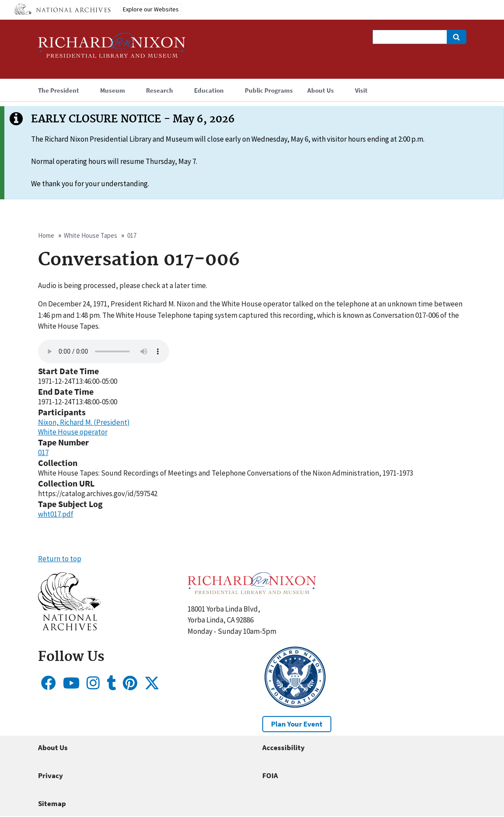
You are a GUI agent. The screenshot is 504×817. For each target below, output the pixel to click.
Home (46, 235)
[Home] (112, 49)
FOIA (270, 775)
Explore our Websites (151, 9)
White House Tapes (90, 235)
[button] (69, 628)
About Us (53, 747)
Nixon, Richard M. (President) (84, 422)
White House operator (73, 432)
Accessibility (283, 747)
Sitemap (52, 803)
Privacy (50, 775)
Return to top (60, 559)
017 (132, 235)
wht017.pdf (56, 514)
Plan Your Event (297, 724)
